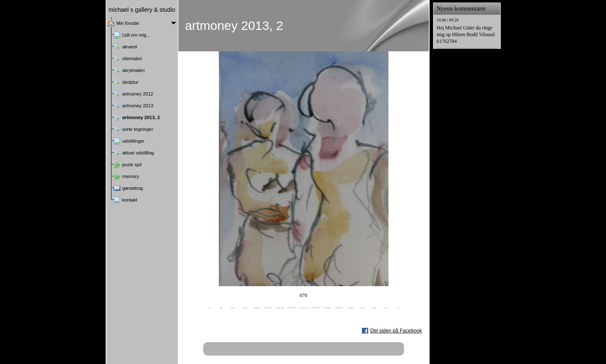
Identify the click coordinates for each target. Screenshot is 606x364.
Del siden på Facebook (396, 331)
